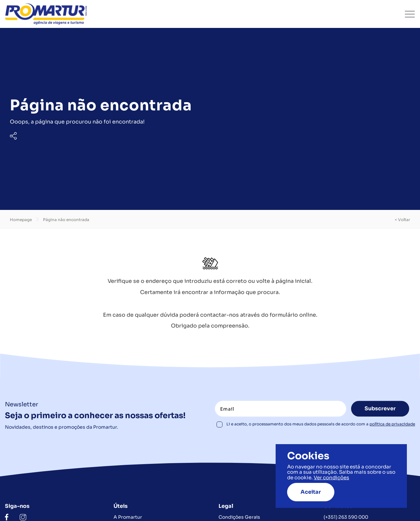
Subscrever (380, 409)
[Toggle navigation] (410, 14)
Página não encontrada (66, 220)
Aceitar (311, 492)
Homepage (21, 220)
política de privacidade (392, 424)
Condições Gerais (239, 517)
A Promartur (128, 517)
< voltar (402, 220)
